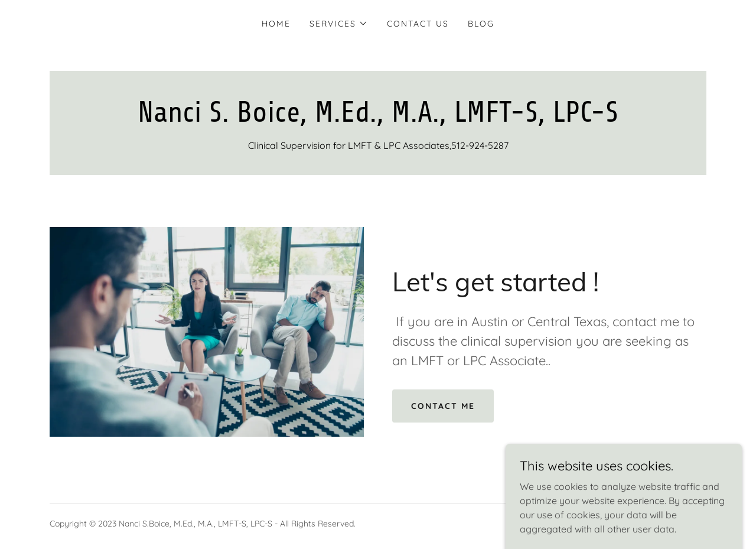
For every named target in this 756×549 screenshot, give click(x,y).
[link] (378, 118)
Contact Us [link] (418, 24)
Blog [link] (481, 24)
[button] (339, 24)
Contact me (443, 406)
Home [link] (276, 24)
